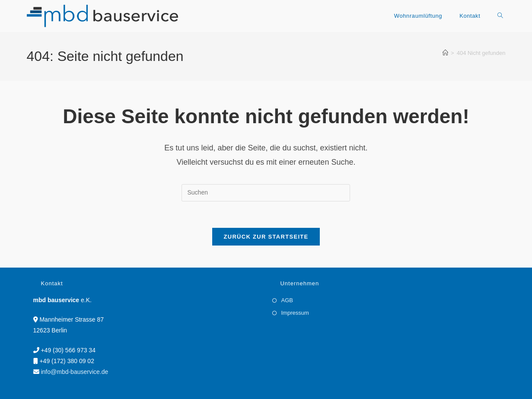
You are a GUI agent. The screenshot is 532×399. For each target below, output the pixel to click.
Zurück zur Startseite (266, 237)
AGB (287, 300)
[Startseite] (445, 53)
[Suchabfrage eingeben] (266, 193)
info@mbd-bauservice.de (74, 372)
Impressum (295, 313)
